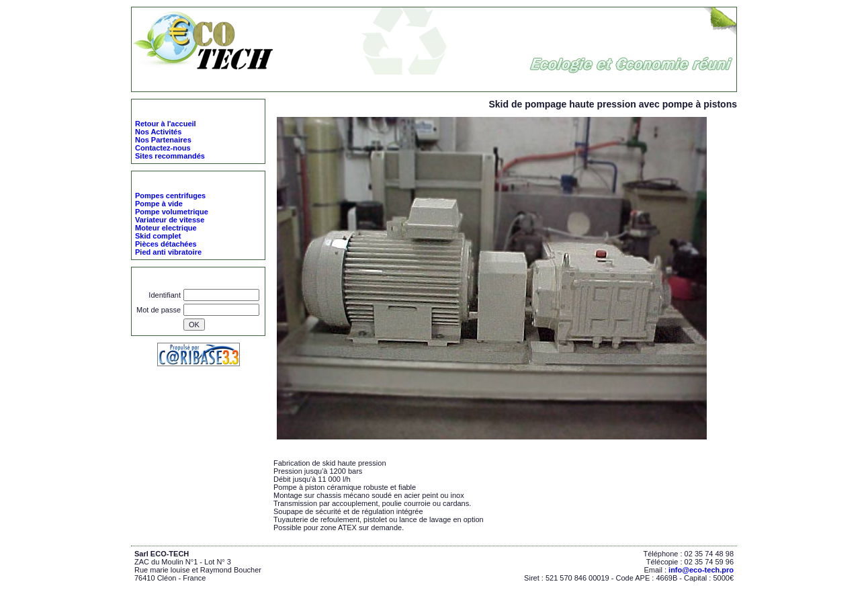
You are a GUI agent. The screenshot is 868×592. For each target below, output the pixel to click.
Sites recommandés (170, 156)
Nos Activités (158, 132)
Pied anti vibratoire (168, 252)
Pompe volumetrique (172, 212)
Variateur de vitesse (170, 220)
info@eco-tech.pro (701, 570)
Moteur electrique (166, 228)
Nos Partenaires (163, 140)
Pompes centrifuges (170, 196)
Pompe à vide (159, 204)
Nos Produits (301, 83)
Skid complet (355, 83)
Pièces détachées (166, 244)
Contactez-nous (163, 148)
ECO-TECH (251, 83)
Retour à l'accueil (166, 124)
